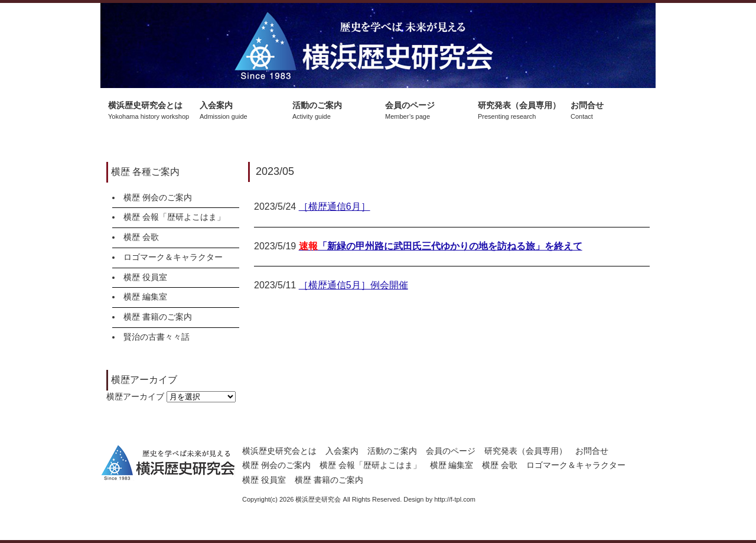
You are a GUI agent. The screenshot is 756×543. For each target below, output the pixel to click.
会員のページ (451, 451)
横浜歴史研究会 (378, 45)
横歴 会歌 (141, 237)
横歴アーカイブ (135, 396)
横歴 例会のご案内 (158, 197)
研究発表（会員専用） (526, 451)
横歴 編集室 (145, 297)
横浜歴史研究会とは (279, 451)
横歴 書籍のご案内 (158, 317)
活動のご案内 (392, 451)
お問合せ (592, 451)
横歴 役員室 (145, 277)
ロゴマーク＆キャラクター (173, 257)
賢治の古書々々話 (157, 337)
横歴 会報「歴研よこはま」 (174, 217)
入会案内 (342, 451)
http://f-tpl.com (455, 499)
